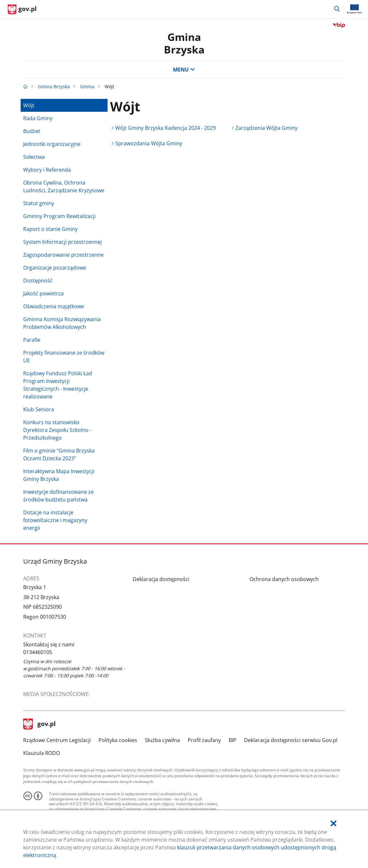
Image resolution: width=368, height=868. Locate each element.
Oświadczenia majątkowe (54, 306)
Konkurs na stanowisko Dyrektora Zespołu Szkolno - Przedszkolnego (57, 430)
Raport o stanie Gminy (50, 229)
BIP (232, 740)
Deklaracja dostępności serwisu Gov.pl (291, 740)
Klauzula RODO (42, 753)
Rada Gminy (38, 118)
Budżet (32, 131)
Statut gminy (39, 203)
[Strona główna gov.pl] (22, 10)
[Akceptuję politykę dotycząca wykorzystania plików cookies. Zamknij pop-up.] (334, 823)
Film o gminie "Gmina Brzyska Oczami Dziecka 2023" (59, 454)
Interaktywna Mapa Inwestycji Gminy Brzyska (59, 475)
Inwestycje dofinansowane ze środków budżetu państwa (58, 496)
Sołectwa (34, 157)
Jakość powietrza (43, 293)
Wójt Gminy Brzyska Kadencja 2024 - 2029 (165, 128)
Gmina (87, 86)
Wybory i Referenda (47, 170)
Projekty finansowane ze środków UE (64, 357)
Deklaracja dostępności (161, 579)
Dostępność (38, 281)
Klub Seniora (39, 409)
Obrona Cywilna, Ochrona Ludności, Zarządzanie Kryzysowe (64, 186)
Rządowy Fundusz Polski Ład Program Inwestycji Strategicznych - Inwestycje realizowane (58, 385)
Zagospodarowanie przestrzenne (63, 255)
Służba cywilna (162, 740)
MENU (184, 70)
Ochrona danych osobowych (284, 579)
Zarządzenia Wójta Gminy (266, 128)
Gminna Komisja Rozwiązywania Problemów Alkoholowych (62, 323)
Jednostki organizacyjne (52, 144)
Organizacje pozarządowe (55, 268)
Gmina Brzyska (184, 43)
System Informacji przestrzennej (62, 242)
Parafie (32, 340)
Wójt (29, 105)
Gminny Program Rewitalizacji (59, 216)
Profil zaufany (204, 740)
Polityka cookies (118, 740)
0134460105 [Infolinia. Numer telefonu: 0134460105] (38, 652)
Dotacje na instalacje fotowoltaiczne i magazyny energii (55, 520)
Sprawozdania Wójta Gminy (149, 143)
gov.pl (40, 724)
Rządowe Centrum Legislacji (57, 740)
